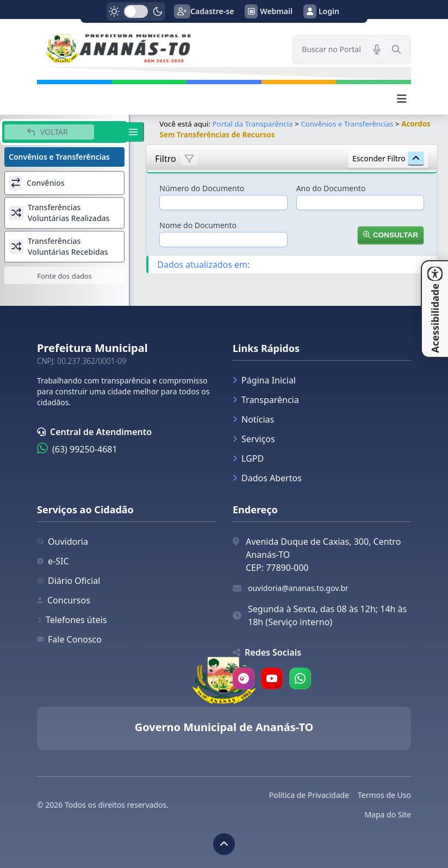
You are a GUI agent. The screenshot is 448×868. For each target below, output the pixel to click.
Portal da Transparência (253, 124)
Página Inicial (264, 380)
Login (321, 11)
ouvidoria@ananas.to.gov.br (298, 588)
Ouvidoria (63, 542)
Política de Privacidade (309, 795)
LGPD (248, 458)
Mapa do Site (388, 814)
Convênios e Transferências (347, 124)
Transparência (266, 400)
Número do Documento (202, 188)
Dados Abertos (267, 478)
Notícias (253, 419)
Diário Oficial (69, 581)
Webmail (269, 11)
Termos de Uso (384, 795)
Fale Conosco (69, 639)
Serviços (254, 439)
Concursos (64, 600)
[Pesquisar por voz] (377, 49)
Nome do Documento (198, 225)
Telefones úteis (72, 620)
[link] (158, 49)
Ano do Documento (331, 188)
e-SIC (53, 561)
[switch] (136, 11)
